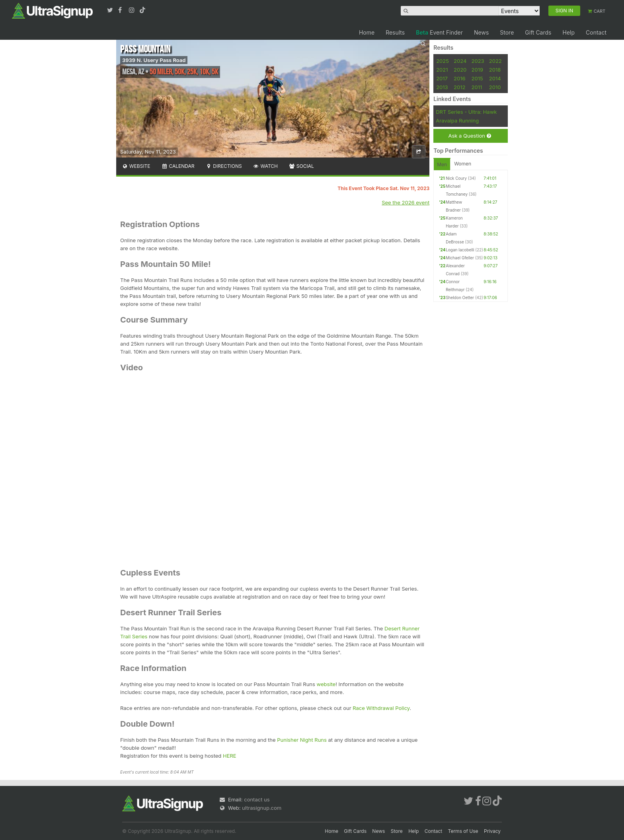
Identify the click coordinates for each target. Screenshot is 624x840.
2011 (477, 87)
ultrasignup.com (262, 808)
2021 (442, 70)
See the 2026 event (406, 202)
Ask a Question (469, 136)
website (326, 684)
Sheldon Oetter (460, 297)
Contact (596, 32)
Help (568, 32)
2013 (442, 87)
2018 (495, 70)
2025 (443, 61)
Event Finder (439, 32)
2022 (495, 61)
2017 (442, 78)
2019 (477, 70)
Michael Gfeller (460, 258)
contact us (257, 799)
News (481, 32)
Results (395, 32)
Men (442, 164)
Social (301, 166)
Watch (265, 166)
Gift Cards (538, 32)
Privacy (492, 831)
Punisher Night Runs (302, 740)
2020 (460, 70)
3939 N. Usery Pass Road (154, 60)
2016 (459, 78)
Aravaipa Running (457, 121)
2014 (495, 78)
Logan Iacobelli (460, 250)
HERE (230, 756)
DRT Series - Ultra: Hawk (466, 112)
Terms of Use (463, 831)
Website (136, 166)
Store (507, 32)
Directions (223, 166)
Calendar (178, 166)
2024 (460, 61)
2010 (495, 87)
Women (463, 164)
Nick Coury (456, 178)
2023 (478, 61)
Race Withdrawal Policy (381, 708)
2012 (459, 87)
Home (367, 32)
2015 (477, 78)
